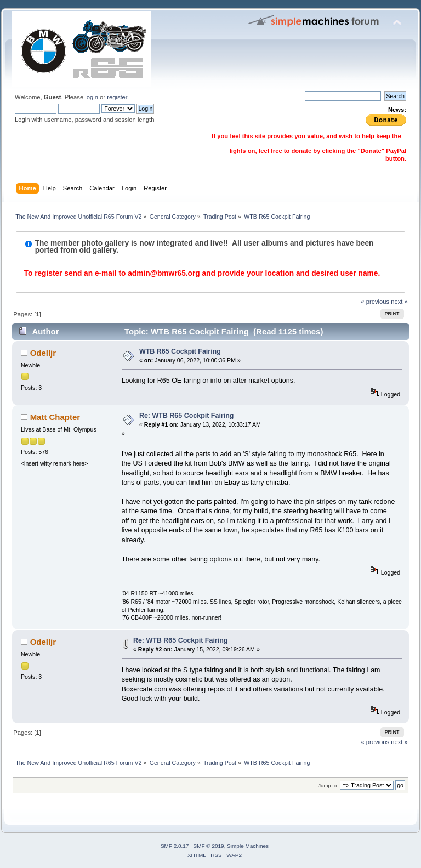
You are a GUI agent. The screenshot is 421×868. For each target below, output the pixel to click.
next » (399, 302)
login (92, 97)
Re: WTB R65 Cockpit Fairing (187, 416)
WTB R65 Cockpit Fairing (180, 351)
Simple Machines (248, 846)
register (117, 97)
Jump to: (328, 785)
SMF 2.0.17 (175, 846)
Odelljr (43, 353)
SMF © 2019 (209, 846)
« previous (375, 302)
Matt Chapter (55, 417)
